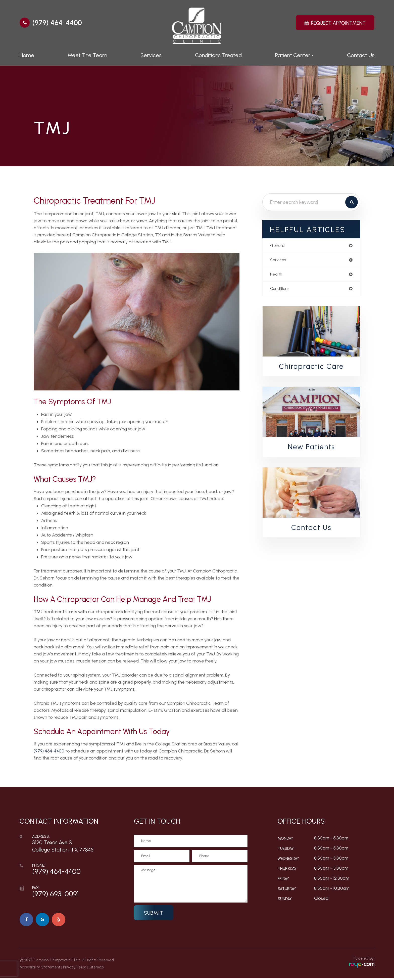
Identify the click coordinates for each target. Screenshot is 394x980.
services (279, 261)
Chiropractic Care (311, 368)
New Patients (311, 449)
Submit (154, 913)
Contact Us (361, 55)
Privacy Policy (75, 969)
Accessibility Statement (40, 969)
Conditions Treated (218, 55)
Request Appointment (338, 23)
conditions (281, 290)
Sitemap (96, 969)
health (277, 276)
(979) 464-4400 (57, 23)
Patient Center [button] (294, 55)
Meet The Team (87, 55)
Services (151, 55)
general (278, 246)
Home (27, 55)
